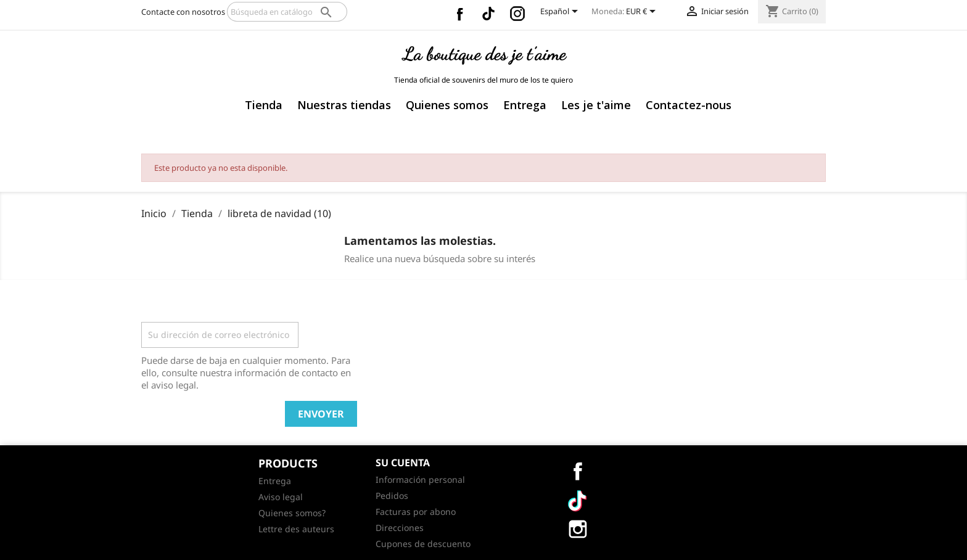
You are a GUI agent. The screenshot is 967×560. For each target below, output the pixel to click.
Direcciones (400, 528)
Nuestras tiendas (344, 105)
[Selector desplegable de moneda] (643, 12)
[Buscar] (287, 12)
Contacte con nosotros (183, 12)
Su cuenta (403, 463)
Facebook (459, 14)
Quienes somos (447, 105)
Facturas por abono (416, 512)
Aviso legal (281, 497)
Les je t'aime (596, 105)
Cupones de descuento (423, 544)
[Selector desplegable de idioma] (561, 12)
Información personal (420, 480)
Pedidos (392, 496)
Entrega (525, 105)
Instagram (517, 14)
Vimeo (488, 14)
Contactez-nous (689, 105)
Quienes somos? (292, 513)
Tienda (264, 105)
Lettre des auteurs (296, 529)
